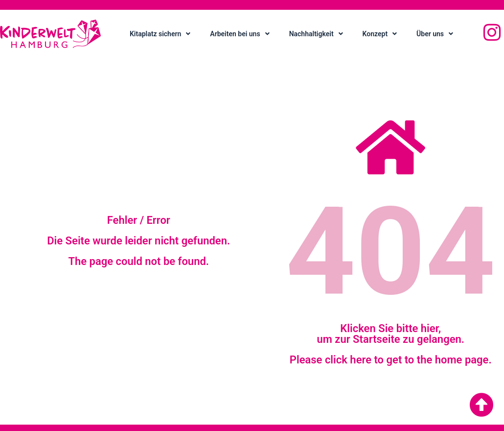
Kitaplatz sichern (160, 34)
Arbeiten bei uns (240, 34)
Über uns (435, 34)
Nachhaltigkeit (316, 34)
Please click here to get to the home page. (391, 360)
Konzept (380, 34)
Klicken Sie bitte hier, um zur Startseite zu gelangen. (390, 334)
